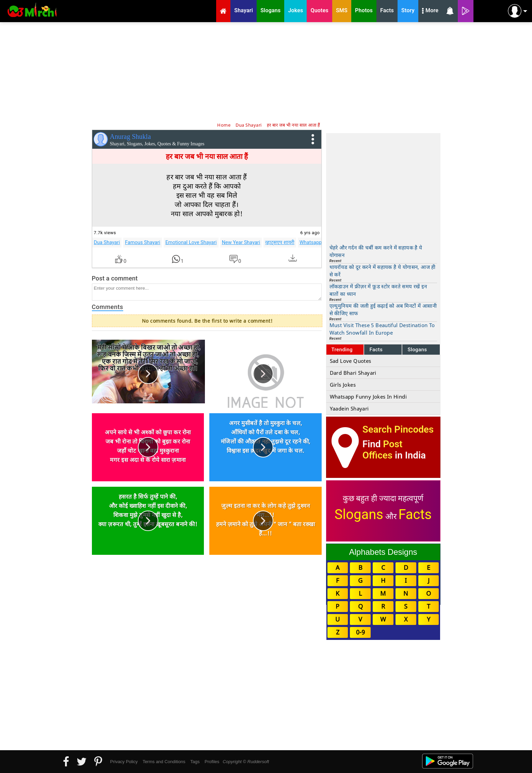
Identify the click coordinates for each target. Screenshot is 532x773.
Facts (376, 350)
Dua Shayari (107, 242)
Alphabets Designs (383, 552)
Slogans (417, 350)
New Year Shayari (241, 242)
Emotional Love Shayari (191, 242)
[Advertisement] (266, 71)
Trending (342, 350)
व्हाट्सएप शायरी (280, 242)
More (430, 11)
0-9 (360, 632)
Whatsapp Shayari (319, 242)
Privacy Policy (124, 762)
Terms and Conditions (164, 762)
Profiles (212, 762)
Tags (195, 762)
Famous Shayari (143, 242)
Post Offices (383, 450)
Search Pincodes (398, 429)
